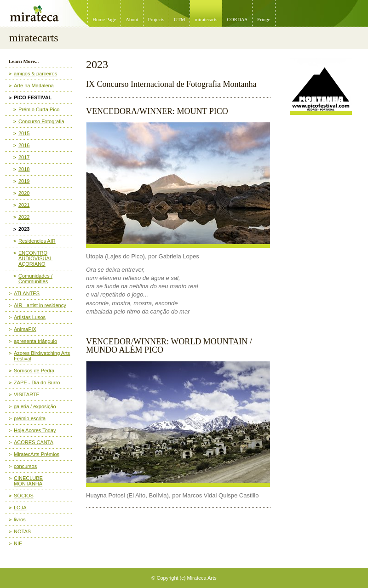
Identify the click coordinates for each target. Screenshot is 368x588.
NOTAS (22, 531)
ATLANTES (27, 293)
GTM (179, 19)
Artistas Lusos (30, 317)
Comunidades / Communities (35, 279)
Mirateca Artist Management (3, 0)
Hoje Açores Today (35, 430)
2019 (24, 181)
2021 (24, 205)
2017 (24, 157)
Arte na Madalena (34, 86)
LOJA (20, 508)
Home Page (104, 19)
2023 (24, 229)
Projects (156, 19)
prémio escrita (30, 418)
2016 (24, 145)
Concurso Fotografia (41, 121)
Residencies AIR (37, 241)
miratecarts (206, 19)
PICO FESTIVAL (33, 97)
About (132, 19)
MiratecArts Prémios (37, 454)
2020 (24, 193)
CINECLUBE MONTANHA (28, 481)
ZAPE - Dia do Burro (37, 382)
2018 (24, 169)
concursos (25, 466)
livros (20, 519)
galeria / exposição (35, 406)
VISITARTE (27, 394)
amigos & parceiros (35, 74)
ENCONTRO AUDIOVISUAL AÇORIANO (35, 258)
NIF (18, 543)
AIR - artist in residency (40, 305)
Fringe (264, 19)
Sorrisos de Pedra (34, 371)
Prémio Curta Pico (39, 109)
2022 (24, 217)
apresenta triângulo (35, 341)
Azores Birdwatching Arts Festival (42, 356)
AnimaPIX (25, 329)
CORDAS (237, 19)
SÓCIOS (24, 496)
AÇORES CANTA (34, 442)
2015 (24, 133)
